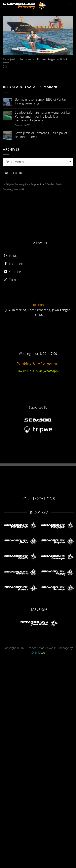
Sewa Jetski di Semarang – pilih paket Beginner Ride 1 (41, 135)
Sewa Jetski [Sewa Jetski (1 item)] (19, 189)
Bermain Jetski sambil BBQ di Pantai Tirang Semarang (40, 101)
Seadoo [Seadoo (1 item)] (59, 184)
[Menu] (71, 5)
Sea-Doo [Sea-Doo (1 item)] (51, 184)
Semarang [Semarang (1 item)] (8, 189)
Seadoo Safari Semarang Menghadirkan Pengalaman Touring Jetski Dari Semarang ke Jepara (43, 116)
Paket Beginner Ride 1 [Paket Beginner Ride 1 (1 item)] (36, 184)
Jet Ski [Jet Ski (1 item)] (6, 184)
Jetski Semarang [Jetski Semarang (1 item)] (17, 184)
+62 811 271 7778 (38, 371)
